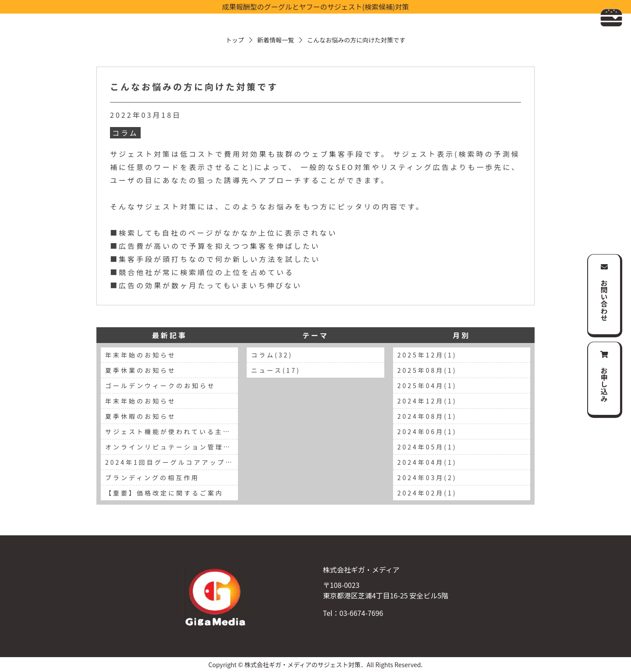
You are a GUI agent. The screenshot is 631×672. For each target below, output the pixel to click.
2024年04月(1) (427, 462)
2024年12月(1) (427, 401)
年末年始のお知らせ (141, 355)
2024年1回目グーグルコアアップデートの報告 (172, 462)
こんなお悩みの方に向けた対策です (194, 87)
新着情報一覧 (276, 40)
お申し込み (604, 384)
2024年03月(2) (427, 477)
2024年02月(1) (427, 493)
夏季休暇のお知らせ (141, 416)
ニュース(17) (276, 370)
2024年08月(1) (427, 416)
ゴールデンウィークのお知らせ (160, 386)
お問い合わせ (604, 300)
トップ (235, 40)
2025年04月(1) (427, 386)
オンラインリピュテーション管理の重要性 (172, 447)
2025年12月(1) (427, 355)
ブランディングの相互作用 (152, 477)
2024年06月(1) (427, 431)
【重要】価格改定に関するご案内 (164, 493)
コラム (125, 133)
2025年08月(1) (427, 370)
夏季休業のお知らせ (141, 370)
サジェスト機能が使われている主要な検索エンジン (172, 431)
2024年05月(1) (427, 447)
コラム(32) (272, 355)
